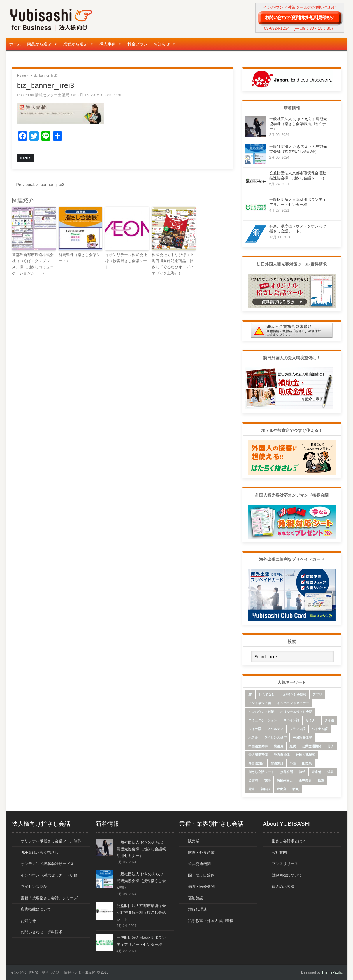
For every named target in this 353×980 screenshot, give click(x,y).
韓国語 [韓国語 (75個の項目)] (266, 789)
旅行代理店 (197, 909)
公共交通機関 (199, 864)
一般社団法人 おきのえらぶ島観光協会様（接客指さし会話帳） (141, 881)
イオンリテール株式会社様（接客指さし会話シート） (126, 261)
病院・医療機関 (201, 887)
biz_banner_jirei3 (40, 185)
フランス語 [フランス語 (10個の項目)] (297, 729)
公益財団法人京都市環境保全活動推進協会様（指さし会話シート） (141, 912)
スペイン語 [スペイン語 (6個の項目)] (291, 720)
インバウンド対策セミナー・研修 (49, 875)
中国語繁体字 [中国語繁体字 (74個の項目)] (258, 746)
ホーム (15, 44)
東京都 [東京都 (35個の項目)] (316, 772)
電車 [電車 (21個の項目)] (252, 789)
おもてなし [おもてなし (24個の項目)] (267, 695)
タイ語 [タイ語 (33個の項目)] (329, 720)
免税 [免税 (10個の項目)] (293, 746)
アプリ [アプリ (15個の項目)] (317, 695)
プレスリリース (285, 864)
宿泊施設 (196, 898)
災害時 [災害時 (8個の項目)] (253, 781)
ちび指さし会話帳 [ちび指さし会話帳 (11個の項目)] (294, 695)
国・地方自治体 (201, 875)
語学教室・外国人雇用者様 (211, 921)
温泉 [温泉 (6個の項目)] (331, 772)
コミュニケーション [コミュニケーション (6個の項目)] (263, 720)
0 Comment (111, 95)
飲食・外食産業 (201, 852)
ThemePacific (332, 972)
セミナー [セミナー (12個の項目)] (312, 720)
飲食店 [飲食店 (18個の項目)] (281, 789)
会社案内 (279, 852)
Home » (23, 75)
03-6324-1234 (277, 28)
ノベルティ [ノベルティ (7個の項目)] (275, 729)
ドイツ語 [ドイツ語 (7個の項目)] (255, 729)
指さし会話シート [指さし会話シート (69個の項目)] (261, 772)
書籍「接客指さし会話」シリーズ (49, 898)
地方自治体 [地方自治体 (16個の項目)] (282, 755)
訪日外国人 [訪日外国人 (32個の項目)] (285, 781)
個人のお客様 (283, 887)
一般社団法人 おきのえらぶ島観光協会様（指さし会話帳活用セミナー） (298, 124)
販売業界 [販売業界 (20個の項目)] (305, 781)
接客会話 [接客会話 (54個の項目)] (287, 772)
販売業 (194, 841)
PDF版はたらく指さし (40, 852)
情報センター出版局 (52, 95)
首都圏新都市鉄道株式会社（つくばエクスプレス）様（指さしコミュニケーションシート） (33, 264)
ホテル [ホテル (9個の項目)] (253, 737)
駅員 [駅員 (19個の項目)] (296, 789)
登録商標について (287, 875)
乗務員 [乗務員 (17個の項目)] (279, 746)
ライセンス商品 (34, 887)
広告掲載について (36, 909)
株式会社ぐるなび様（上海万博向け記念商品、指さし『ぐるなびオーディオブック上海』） (173, 264)
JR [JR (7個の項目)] (250, 695)
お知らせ (165, 44)
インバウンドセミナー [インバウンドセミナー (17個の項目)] (293, 703)
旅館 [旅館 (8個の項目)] (302, 772)
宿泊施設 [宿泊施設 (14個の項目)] (277, 763)
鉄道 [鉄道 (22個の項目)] (321, 781)
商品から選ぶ (42, 44)
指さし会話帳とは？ (289, 841)
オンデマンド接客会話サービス (47, 864)
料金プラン (138, 44)
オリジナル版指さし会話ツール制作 (51, 841)
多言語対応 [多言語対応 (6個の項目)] (256, 763)
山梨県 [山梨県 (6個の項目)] (307, 763)
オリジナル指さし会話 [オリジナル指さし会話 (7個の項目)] (296, 712)
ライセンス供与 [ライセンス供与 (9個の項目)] (275, 737)
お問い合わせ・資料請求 (42, 932)
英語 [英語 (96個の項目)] (267, 781)
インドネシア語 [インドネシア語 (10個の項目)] (260, 703)
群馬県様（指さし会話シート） (79, 258)
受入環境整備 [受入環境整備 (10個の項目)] (258, 755)
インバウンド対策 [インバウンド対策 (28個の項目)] (261, 712)
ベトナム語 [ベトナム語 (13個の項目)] (320, 729)
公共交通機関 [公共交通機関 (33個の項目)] (312, 746)
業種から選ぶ (78, 44)
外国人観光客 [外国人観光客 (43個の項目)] (305, 755)
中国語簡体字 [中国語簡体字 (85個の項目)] (302, 737)
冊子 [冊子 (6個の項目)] (331, 746)
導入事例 (110, 44)
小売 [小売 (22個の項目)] (293, 763)
